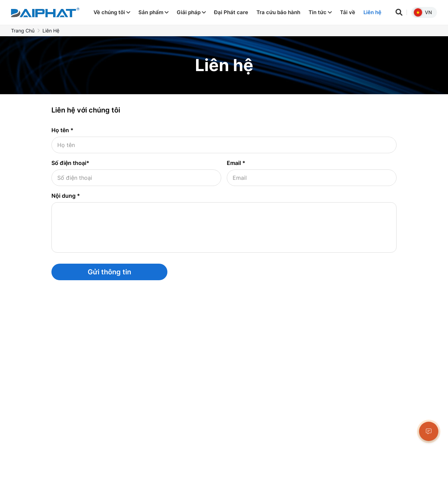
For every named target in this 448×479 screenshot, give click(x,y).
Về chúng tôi (112, 12)
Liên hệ (372, 12)
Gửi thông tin (109, 272)
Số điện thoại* (70, 163)
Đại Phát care (231, 12)
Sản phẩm (153, 12)
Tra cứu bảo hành (278, 12)
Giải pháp (191, 12)
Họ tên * (62, 130)
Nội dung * (66, 196)
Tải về (348, 12)
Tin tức (320, 12)
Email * (236, 163)
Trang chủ (23, 31)
